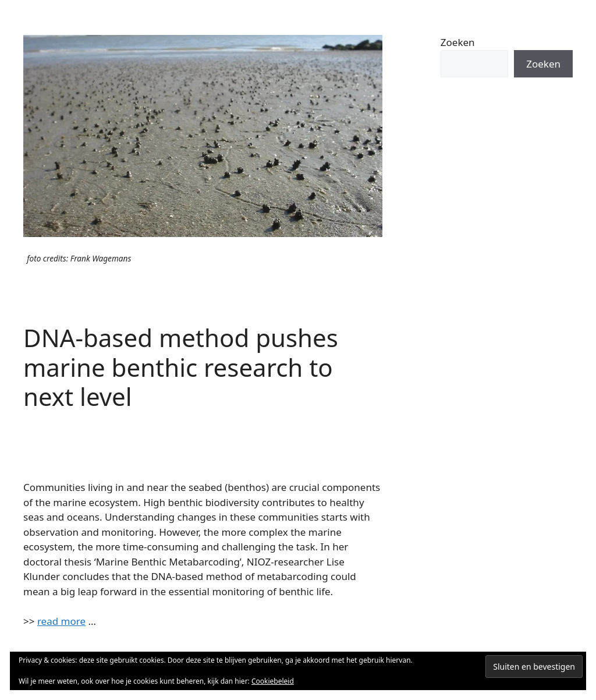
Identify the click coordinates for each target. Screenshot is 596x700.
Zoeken (458, 42)
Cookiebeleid (273, 681)
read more (61, 621)
